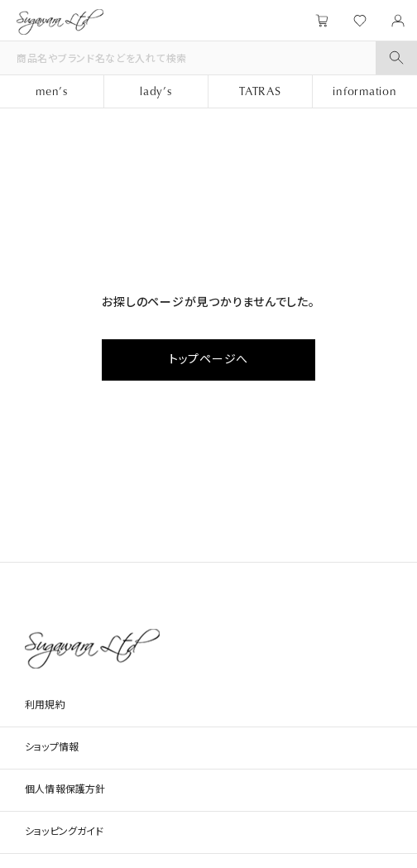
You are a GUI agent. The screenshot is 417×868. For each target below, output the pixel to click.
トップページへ (208, 359)
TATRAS (260, 91)
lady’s (156, 91)
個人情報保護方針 (65, 789)
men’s (52, 91)
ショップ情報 (52, 747)
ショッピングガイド (65, 832)
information (364, 91)
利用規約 (45, 705)
